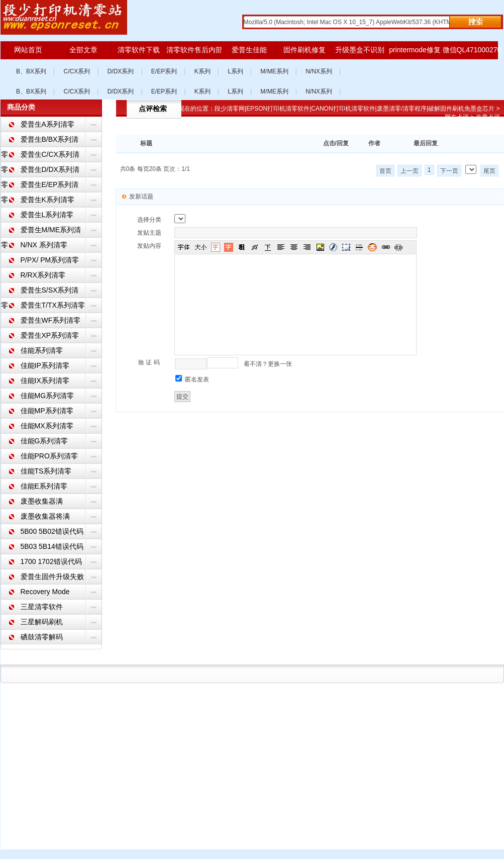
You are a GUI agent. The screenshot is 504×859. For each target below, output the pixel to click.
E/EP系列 (164, 71)
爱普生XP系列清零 (50, 335)
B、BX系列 (31, 71)
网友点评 (457, 117)
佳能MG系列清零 (47, 396)
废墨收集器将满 (45, 516)
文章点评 (488, 117)
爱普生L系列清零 (47, 215)
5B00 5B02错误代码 (52, 531)
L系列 (235, 71)
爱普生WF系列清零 (51, 320)
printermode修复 (415, 50)
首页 (385, 171)
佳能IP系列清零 (45, 365)
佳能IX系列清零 (45, 380)
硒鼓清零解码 (42, 637)
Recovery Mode (45, 592)
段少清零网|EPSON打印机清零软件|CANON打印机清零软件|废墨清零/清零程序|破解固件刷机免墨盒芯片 (355, 109)
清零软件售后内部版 (194, 50)
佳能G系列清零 (44, 441)
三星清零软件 (42, 607)
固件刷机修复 (305, 50)
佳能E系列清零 (44, 486)
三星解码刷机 (42, 622)
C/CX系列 (77, 71)
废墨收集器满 (42, 501)
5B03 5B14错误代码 (52, 546)
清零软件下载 (139, 50)
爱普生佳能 (249, 50)
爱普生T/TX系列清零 (53, 305)
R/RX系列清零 (43, 275)
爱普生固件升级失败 (52, 577)
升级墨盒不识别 (360, 50)
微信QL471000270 (470, 50)
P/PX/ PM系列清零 (50, 260)
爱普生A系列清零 (47, 124)
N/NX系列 (319, 71)
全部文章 (83, 50)
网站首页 (28, 50)
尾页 (489, 171)
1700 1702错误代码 (51, 561)
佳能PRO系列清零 (49, 456)
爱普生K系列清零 (47, 200)
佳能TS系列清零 (46, 471)
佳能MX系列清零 (47, 426)
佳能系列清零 (42, 350)
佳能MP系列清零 (47, 411)
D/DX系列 (121, 71)
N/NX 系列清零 (44, 245)
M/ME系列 (274, 71)
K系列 (203, 71)
